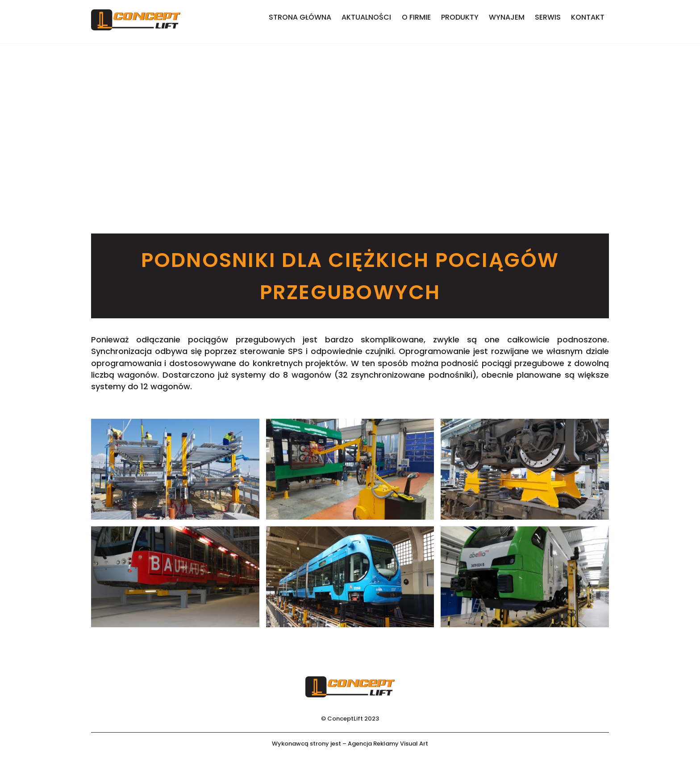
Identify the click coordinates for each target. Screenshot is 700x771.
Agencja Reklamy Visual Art (388, 744)
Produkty (460, 17)
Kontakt (588, 17)
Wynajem (507, 17)
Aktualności (366, 17)
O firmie (416, 17)
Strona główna (300, 17)
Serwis (548, 17)
